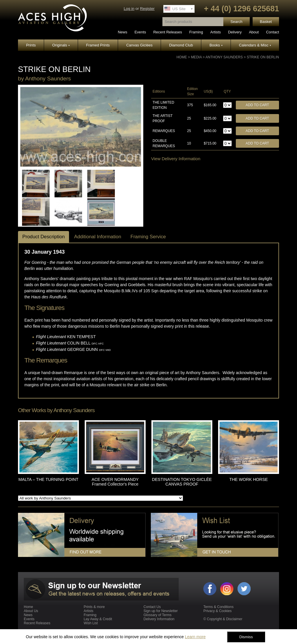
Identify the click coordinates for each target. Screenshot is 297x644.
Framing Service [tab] (148, 237)
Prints (31, 45)
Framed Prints (98, 45)
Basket (266, 22)
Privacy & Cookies (217, 611)
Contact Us (152, 607)
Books (216, 45)
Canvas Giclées (139, 45)
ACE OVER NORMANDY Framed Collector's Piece (115, 482)
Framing (196, 32)
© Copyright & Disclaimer (223, 619)
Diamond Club (181, 45)
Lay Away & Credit (98, 619)
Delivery (235, 32)
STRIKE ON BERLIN (263, 57)
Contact (272, 32)
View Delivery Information (176, 159)
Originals (61, 45)
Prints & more (94, 607)
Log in (129, 9)
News (123, 32)
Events (140, 32)
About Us (31, 611)
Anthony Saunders (224, 57)
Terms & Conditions (218, 607)
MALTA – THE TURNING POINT (49, 479)
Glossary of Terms (157, 615)
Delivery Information (159, 619)
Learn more (195, 637)
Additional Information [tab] (97, 237)
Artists (215, 32)
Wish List (91, 623)
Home (182, 57)
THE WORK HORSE (249, 479)
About (254, 32)
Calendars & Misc (255, 45)
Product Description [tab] (44, 237)
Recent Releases (167, 32)
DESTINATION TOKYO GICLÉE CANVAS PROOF (182, 482)
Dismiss (246, 637)
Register (147, 9)
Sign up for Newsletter (161, 611)
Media (196, 57)
